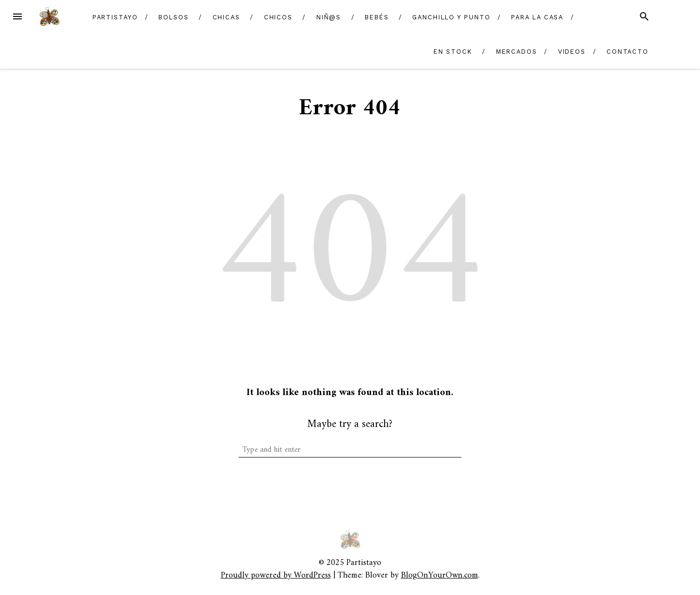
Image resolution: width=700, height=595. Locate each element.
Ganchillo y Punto (451, 17)
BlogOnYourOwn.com (440, 575)
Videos (572, 52)
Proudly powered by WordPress (276, 575)
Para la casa (537, 17)
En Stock (453, 52)
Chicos (279, 17)
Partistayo (115, 17)
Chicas (227, 17)
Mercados (517, 52)
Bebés (377, 17)
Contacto (628, 52)
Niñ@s (329, 17)
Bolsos (174, 17)
